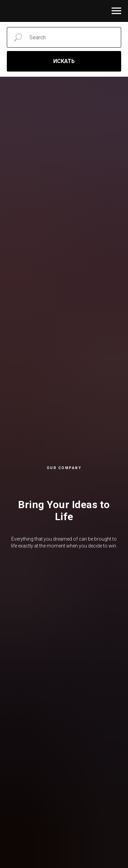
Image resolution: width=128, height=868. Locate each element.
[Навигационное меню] (116, 11)
